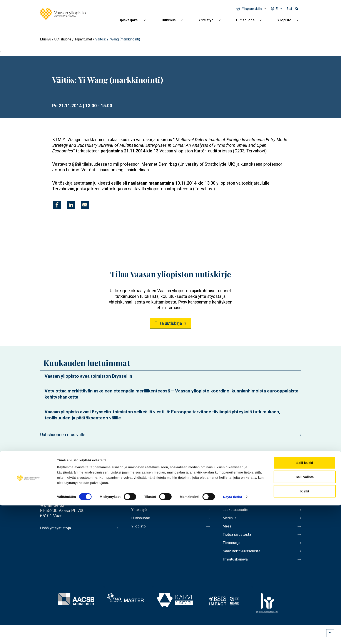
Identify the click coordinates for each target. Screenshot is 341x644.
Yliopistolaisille (252, 9)
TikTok (297, 476)
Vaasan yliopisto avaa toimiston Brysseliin (88, 376)
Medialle (231, 521)
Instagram (273, 476)
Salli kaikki (305, 601)
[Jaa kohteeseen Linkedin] (71, 205)
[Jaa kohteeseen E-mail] (85, 205)
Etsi (289, 9)
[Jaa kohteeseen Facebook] (57, 205)
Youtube (261, 476)
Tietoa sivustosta (239, 539)
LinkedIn (285, 476)
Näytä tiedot (233, 635)
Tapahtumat (83, 39)
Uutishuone (245, 20)
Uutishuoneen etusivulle (63, 435)
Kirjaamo (231, 502)
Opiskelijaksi (129, 20)
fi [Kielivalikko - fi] (277, 9)
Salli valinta (305, 616)
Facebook (236, 476)
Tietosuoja (233, 548)
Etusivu (46, 39)
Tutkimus (168, 20)
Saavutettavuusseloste (244, 557)
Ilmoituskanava (237, 566)
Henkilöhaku (234, 493)
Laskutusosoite (237, 511)
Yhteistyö (206, 20)
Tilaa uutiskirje (168, 323)
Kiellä (305, 630)
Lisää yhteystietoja (58, 528)
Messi (229, 530)
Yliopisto (284, 20)
